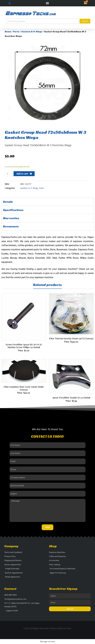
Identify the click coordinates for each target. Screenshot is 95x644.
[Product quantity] (8, 174)
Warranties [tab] (11, 218)
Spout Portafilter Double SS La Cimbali (71, 398)
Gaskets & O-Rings (32, 32)
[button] (47, 3)
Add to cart (22, 174)
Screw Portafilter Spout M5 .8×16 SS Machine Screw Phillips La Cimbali (24, 346)
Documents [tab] (11, 226)
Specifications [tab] (13, 210)
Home (8, 32)
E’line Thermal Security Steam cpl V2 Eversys (71, 338)
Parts (16, 32)
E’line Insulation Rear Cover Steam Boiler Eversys (24, 388)
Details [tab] (8, 202)
